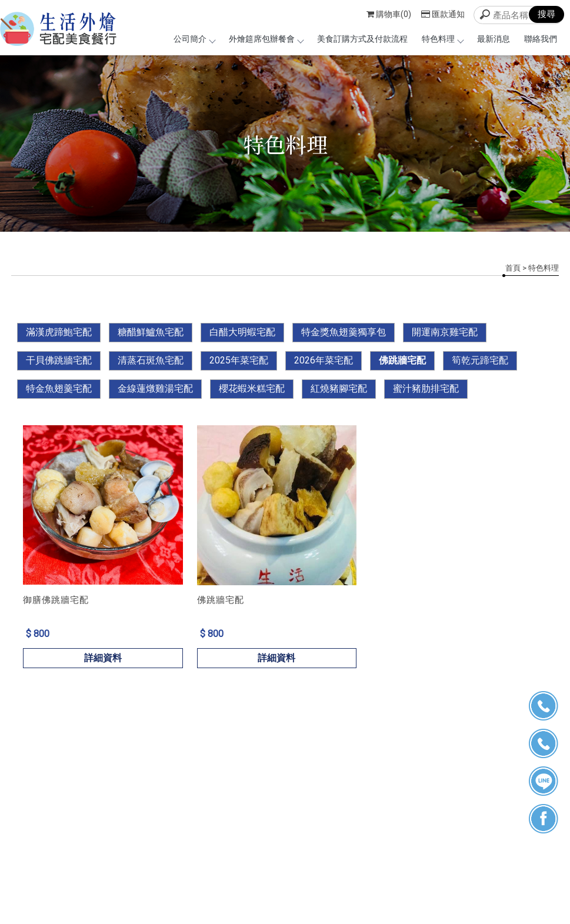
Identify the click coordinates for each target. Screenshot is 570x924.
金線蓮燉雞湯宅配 (155, 388)
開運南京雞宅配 (445, 332)
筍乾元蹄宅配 (480, 360)
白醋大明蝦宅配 (242, 332)
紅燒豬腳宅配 (339, 388)
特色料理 (442, 39)
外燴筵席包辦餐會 (266, 39)
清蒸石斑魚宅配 (151, 360)
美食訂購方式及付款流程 (362, 39)
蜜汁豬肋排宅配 (426, 388)
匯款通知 (443, 14)
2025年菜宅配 (239, 360)
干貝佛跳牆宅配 (59, 360)
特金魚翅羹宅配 (59, 388)
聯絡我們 (541, 39)
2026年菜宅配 (324, 360)
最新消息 (494, 39)
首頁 (513, 268)
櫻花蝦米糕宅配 (252, 388)
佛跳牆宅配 (402, 360)
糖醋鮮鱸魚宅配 (151, 332)
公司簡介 (194, 39)
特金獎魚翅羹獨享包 (344, 332)
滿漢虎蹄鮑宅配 (59, 332)
